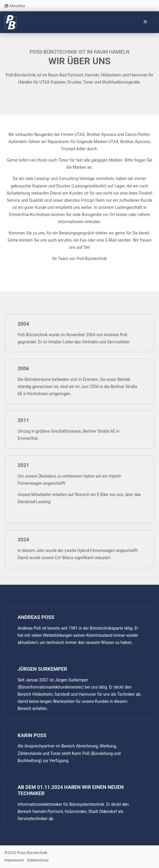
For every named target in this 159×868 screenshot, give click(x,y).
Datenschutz (38, 860)
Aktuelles (15, 6)
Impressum (14, 860)
